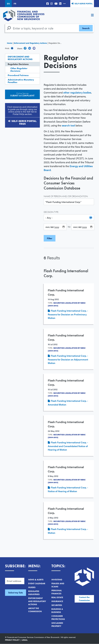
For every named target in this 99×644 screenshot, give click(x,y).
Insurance (57, 601)
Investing (57, 580)
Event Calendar (37, 583)
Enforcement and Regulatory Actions (30, 43)
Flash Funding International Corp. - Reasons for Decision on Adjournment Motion (68, 359)
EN (8, 4)
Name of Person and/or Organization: (66, 196)
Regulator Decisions (18, 64)
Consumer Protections (58, 618)
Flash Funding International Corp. (66, 273)
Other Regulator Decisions (19, 70)
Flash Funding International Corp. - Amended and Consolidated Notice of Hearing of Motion (68, 446)
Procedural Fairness (18, 75)
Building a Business (57, 611)
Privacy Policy (12, 640)
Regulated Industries (34, 593)
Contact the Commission (84, 599)
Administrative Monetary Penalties (21, 81)
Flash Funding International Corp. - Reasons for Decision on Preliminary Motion (68, 314)
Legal (25, 640)
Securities (57, 605)
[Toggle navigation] (92, 15)
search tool (68, 125)
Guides (32, 587)
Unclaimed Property (57, 625)
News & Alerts (36, 580)
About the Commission (35, 610)
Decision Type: (51, 212)
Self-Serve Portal (84, 3)
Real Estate (57, 597)
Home (10, 43)
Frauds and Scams (58, 585)
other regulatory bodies (77, 92)
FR (15, 4)
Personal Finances (57, 592)
